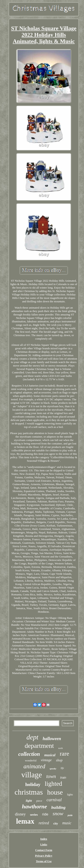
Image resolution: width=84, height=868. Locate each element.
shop (59, 760)
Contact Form (44, 850)
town (51, 776)
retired (44, 823)
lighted (54, 784)
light (29, 801)
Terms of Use (44, 861)
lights (70, 795)
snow (58, 814)
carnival (54, 800)
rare (65, 754)
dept (32, 737)
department (39, 746)
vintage (46, 760)
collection (29, 754)
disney (20, 814)
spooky (53, 769)
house (55, 792)
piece (39, 801)
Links (44, 844)
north (61, 748)
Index (44, 839)
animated (34, 766)
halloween (52, 739)
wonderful (31, 760)
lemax (25, 821)
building (58, 807)
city (56, 824)
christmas (29, 792)
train (63, 778)
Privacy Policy (44, 856)
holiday (33, 784)
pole (70, 815)
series (34, 815)
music (67, 823)
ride (45, 814)
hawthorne (34, 807)
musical (50, 755)
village (31, 775)
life (62, 768)
